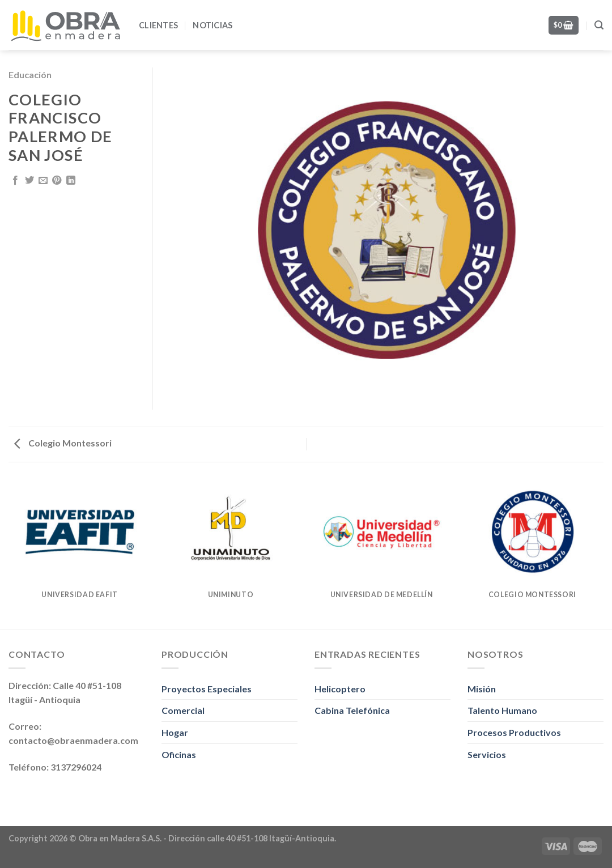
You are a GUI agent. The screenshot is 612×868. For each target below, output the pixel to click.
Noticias (212, 25)
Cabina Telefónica (352, 710)
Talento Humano (502, 710)
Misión (482, 689)
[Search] (599, 25)
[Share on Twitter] (29, 181)
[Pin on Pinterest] (57, 181)
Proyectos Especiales (207, 689)
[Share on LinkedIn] (71, 181)
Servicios (487, 754)
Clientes (158, 25)
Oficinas (179, 754)
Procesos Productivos (514, 732)
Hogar (175, 732)
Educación (30, 75)
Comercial (183, 710)
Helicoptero (340, 689)
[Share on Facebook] (15, 181)
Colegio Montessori (63, 443)
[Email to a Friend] (43, 181)
